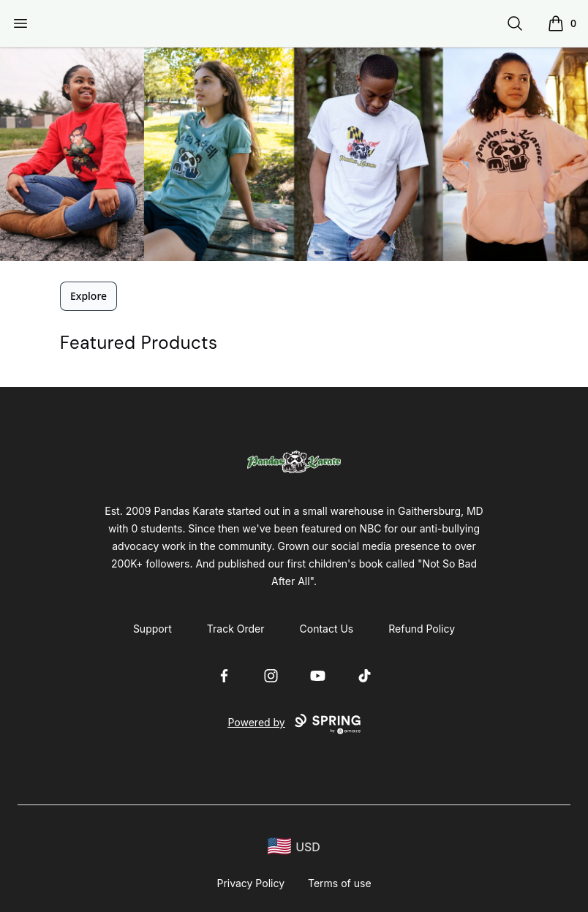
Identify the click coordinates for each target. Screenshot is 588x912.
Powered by (294, 724)
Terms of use (340, 883)
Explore (88, 296)
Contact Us (327, 629)
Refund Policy (422, 629)
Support (152, 629)
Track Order (236, 629)
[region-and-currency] (294, 847)
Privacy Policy (250, 883)
